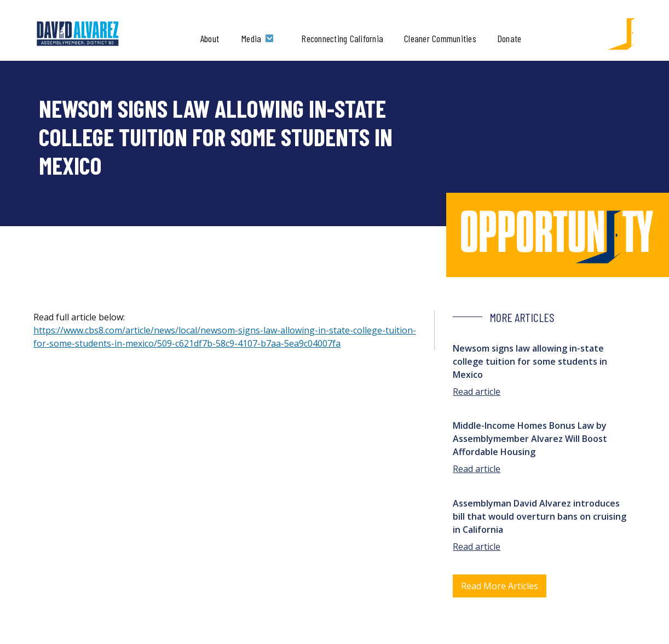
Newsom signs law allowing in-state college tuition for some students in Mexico (530, 361)
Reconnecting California (342, 38)
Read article (477, 392)
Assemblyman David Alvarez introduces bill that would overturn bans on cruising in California (540, 516)
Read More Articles (500, 586)
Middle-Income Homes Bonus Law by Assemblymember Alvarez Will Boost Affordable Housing (530, 439)
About (210, 38)
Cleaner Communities (440, 38)
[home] (78, 34)
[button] (260, 38)
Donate (509, 38)
